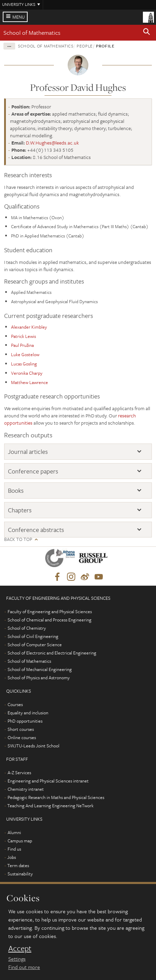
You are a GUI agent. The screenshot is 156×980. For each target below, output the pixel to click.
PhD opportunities (25, 721)
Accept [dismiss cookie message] (20, 948)
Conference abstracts (36, 530)
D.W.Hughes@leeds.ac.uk (52, 143)
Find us (14, 849)
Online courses (22, 737)
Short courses (21, 729)
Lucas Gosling (24, 364)
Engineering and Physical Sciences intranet (48, 781)
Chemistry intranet (26, 789)
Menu (19, 17)
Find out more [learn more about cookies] (24, 967)
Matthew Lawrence (30, 382)
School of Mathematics (32, 33)
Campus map (20, 841)
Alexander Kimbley (29, 327)
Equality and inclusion (28, 713)
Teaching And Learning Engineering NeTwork (50, 806)
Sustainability (20, 874)
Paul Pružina (22, 345)
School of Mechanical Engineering (40, 669)
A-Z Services (19, 773)
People (85, 46)
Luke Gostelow (25, 354)
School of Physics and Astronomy (39, 678)
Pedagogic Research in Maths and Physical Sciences (56, 797)
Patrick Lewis (23, 336)
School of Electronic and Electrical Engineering (52, 653)
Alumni (14, 832)
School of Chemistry (27, 628)
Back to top (18, 539)
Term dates (18, 865)
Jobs (12, 857)
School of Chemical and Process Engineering (50, 620)
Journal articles (28, 451)
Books (16, 490)
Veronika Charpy (27, 373)
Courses (15, 704)
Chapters (20, 510)
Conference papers (33, 471)
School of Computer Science (35, 645)
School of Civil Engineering (33, 636)
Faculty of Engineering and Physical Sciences (50, 611)
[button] (147, 33)
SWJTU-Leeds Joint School (33, 746)
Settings (17, 959)
